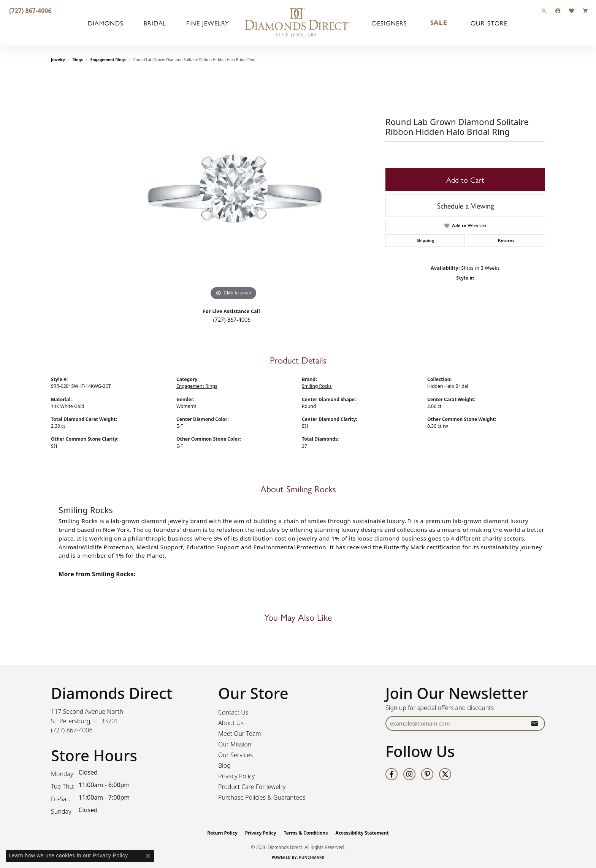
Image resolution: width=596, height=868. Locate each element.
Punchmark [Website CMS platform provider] (312, 857)
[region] (233, 188)
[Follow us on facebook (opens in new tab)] (392, 774)
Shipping (425, 240)
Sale (438, 23)
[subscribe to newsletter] (534, 723)
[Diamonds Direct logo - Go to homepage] (298, 23)
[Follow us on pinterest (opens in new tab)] (427, 774)
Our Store (486, 23)
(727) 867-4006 (232, 319)
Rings (78, 60)
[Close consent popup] (148, 856)
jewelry (58, 60)
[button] (544, 10)
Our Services (235, 755)
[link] (30, 10)
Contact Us (233, 712)
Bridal (155, 23)
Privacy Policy (236, 776)
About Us (231, 723)
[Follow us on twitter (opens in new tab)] (445, 774)
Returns (506, 240)
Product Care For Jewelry (252, 787)
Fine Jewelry (204, 23)
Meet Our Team (240, 734)
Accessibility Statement (362, 833)
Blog (224, 765)
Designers (391, 23)
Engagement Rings (108, 60)
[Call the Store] (72, 730)
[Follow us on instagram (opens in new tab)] (409, 774)
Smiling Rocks (317, 386)
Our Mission (235, 744)
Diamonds (107, 23)
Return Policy (222, 833)
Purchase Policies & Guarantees (262, 797)
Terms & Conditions (306, 833)
